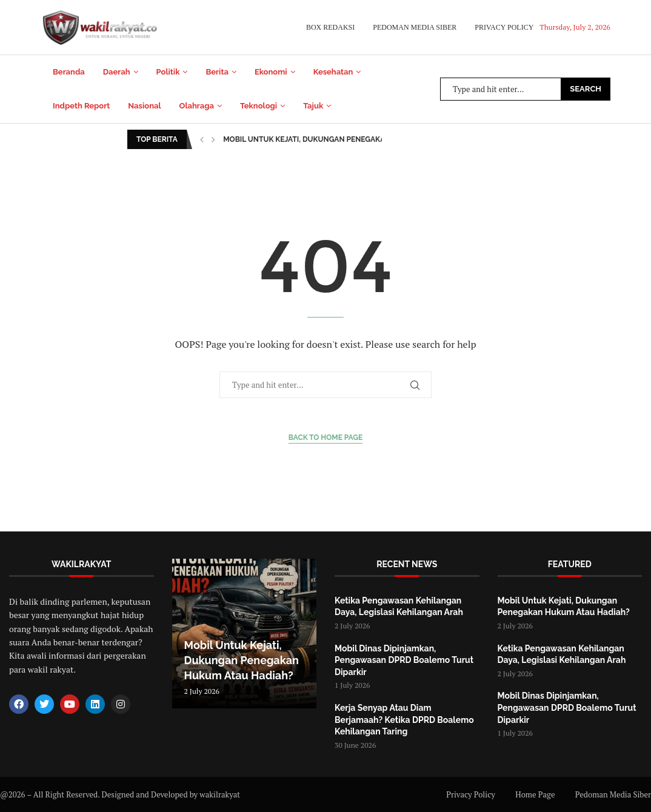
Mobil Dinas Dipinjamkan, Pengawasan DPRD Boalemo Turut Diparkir (404, 660)
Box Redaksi (330, 27)
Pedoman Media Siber (415, 27)
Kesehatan (333, 72)
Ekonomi (271, 72)
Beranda (69, 72)
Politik (168, 72)
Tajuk (313, 106)
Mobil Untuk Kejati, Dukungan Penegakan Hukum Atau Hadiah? (348, 139)
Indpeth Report (81, 106)
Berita (217, 72)
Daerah (117, 72)
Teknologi (259, 106)
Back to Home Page (326, 438)
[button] (202, 139)
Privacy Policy (504, 27)
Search (586, 89)
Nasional (144, 106)
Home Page (535, 794)
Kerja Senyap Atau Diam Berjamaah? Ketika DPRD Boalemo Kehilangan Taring (404, 720)
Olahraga (197, 106)
